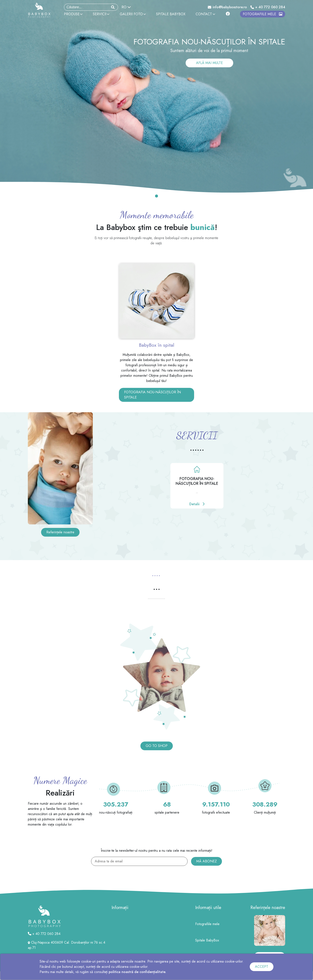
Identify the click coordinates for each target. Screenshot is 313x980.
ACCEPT (262, 967)
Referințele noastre (60, 532)
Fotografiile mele (207, 924)
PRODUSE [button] (73, 14)
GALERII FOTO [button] (133, 14)
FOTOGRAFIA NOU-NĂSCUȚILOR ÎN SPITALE (152, 395)
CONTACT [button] (205, 14)
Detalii (197, 504)
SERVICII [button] (101, 14)
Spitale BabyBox (207, 940)
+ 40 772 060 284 (268, 7)
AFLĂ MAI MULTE (209, 63)
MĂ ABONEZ (206, 861)
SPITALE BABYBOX (171, 14)
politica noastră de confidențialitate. (137, 972)
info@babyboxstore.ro (227, 7)
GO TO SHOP (157, 746)
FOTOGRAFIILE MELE (263, 14)
